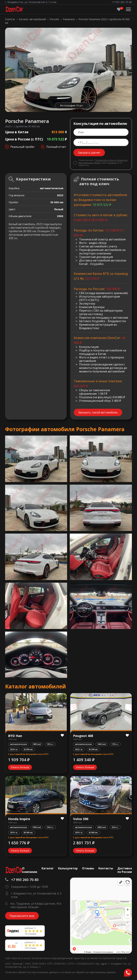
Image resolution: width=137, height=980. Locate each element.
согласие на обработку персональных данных (88, 972)
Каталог (48, 868)
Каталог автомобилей (33, 19)
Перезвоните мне (22, 916)
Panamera (69, 19)
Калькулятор (68, 868)
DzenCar (10, 19)
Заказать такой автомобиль (98, 412)
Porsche (55, 19)
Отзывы (88, 868)
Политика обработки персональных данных (32, 972)
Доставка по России (125, 870)
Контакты (106, 868)
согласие (112, 163)
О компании (30, 870)
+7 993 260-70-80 (122, 2)
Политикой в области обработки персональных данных (103, 161)
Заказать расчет (89, 153)
